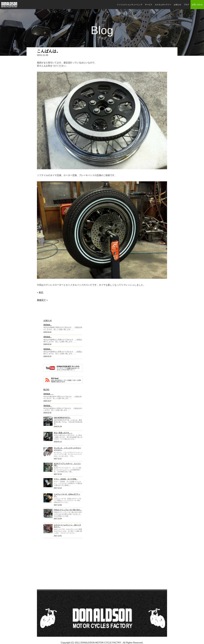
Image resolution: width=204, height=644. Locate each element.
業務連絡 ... (48, 394)
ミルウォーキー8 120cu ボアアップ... (67, 495)
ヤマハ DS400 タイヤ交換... (66, 479)
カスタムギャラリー (163, 5)
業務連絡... (48, 325)
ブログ (186, 5)
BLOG (46, 390)
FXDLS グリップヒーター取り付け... (68, 510)
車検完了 (41, 300)
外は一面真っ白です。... (63, 433)
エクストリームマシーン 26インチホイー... (67, 526)
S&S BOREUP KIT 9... (62, 418)
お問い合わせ (197, 5)
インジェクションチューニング (130, 5)
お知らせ (177, 5)
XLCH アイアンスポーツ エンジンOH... (67, 464)
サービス (149, 5)
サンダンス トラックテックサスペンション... (67, 449)
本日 (41, 292)
